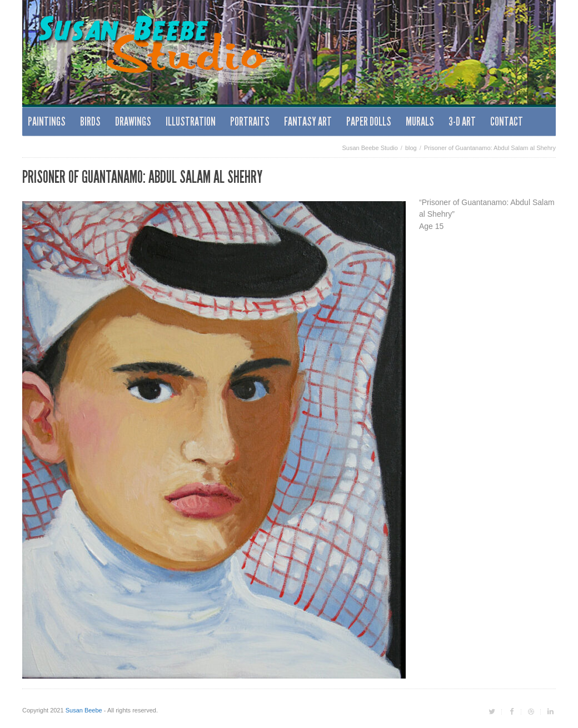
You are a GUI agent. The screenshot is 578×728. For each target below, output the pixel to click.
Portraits (250, 121)
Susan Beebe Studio (370, 148)
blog (411, 148)
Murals (420, 121)
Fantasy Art (308, 121)
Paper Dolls (369, 121)
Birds (90, 121)
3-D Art (462, 121)
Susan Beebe (84, 710)
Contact (507, 121)
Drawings (133, 121)
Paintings (47, 121)
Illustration (191, 121)
